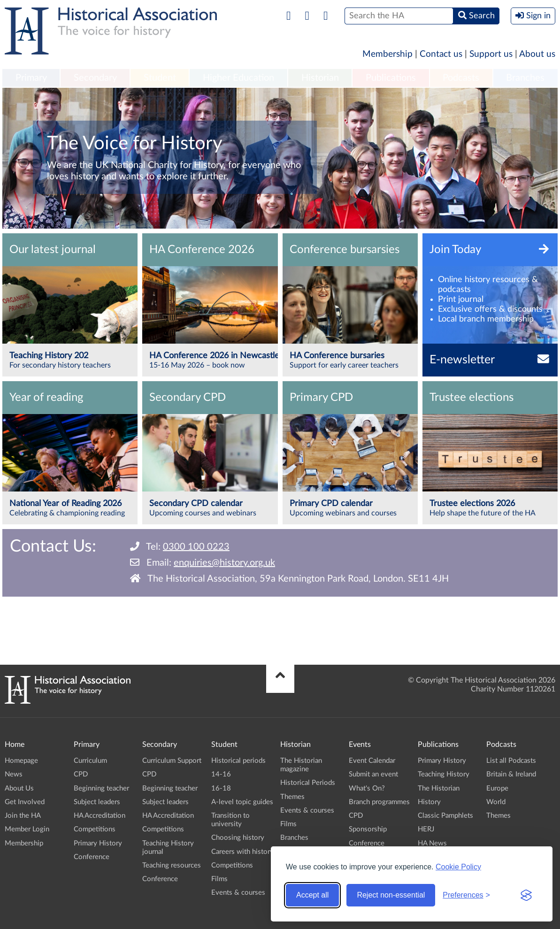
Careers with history (242, 852)
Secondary (95, 78)
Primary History (98, 843)
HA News (432, 843)
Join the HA (23, 816)
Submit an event (373, 774)
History (429, 802)
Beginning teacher (101, 788)
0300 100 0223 (196, 547)
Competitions (95, 829)
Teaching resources (172, 865)
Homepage (21, 761)
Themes (292, 797)
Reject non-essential (391, 895)
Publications (391, 78)
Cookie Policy (458, 867)
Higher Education (238, 78)
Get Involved (25, 802)
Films (219, 879)
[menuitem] (31, 78)
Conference (92, 857)
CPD (81, 774)
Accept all (312, 895)
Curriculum (90, 761)
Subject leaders (97, 802)
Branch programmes (379, 802)
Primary (31, 78)
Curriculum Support (172, 761)
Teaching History (444, 774)
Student (160, 78)
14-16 (221, 774)
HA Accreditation (100, 816)
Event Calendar (372, 761)
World (496, 802)
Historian (320, 78)
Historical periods (238, 761)
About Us (19, 788)
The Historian (439, 788)
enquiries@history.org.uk (224, 563)
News (14, 774)
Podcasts (461, 78)
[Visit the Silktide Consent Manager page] (526, 895)
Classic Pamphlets (445, 816)
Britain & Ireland (511, 774)
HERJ (426, 829)
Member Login (27, 829)
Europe (497, 788)
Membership (387, 54)
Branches (525, 78)
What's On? (367, 788)
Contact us (441, 54)
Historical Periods (308, 783)
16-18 (221, 788)
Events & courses (238, 893)
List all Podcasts (511, 761)
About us (537, 54)
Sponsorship (368, 829)
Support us (491, 54)
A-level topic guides (242, 802)
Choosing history (238, 838)
